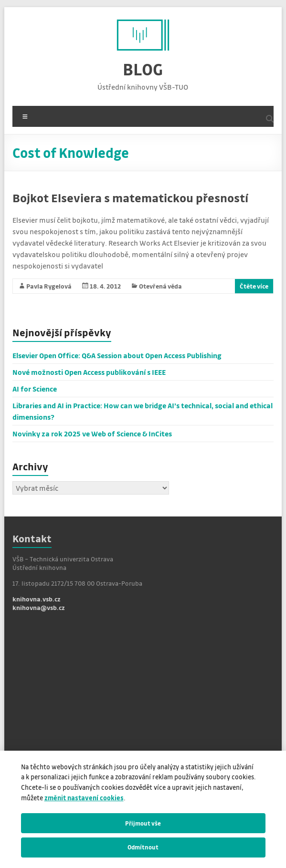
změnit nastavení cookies (84, 798)
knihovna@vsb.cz (39, 607)
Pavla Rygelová (49, 286)
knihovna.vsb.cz (37, 599)
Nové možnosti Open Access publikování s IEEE (89, 372)
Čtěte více (254, 286)
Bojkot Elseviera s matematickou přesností (130, 198)
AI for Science (35, 389)
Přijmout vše (143, 823)
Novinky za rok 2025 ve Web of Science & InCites (92, 434)
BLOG (143, 69)
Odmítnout (143, 847)
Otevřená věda (160, 286)
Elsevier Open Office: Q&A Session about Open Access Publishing (117, 355)
